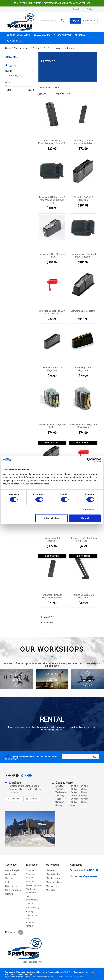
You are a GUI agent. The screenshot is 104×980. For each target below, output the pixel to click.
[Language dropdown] (78, 9)
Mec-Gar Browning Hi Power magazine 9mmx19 (52, 142)
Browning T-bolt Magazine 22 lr (52, 426)
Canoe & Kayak (12, 870)
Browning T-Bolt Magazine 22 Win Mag (83, 426)
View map (15, 799)
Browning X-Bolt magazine (83, 369)
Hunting (9, 878)
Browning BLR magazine (83, 311)
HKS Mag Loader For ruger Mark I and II (83, 539)
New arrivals (64, 35)
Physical (8, 977)
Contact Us (16, 41)
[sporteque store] (30, 829)
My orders (51, 870)
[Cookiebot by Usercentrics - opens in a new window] (89, 460)
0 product (90, 21)
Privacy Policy (32, 908)
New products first (73, 94)
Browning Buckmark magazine (83, 596)
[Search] (52, 21)
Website (34, 799)
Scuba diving (11, 886)
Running (9, 894)
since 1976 (64, 972)
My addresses (53, 878)
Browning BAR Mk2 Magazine (83, 199)
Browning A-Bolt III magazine (52, 369)
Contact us (31, 870)
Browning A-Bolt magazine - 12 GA (52, 255)
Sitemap (30, 911)
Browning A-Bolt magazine (52, 539)
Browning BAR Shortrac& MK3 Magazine (83, 255)
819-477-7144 (91, 870)
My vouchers (52, 886)
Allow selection (52, 518)
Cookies (30, 904)
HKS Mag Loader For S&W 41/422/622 (52, 312)
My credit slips (53, 874)
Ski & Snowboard (13, 890)
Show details (89, 509)
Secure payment (33, 885)
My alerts (50, 890)
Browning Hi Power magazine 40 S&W (83, 142)
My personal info (54, 882)
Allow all (85, 518)
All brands (43, 35)
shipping (32, 977)
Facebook (21, 932)
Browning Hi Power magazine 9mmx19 (52, 596)
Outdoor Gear (12, 874)
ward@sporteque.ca (88, 876)
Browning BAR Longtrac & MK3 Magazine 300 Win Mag (52, 200)
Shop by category (20, 35)
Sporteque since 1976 (32, 962)
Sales (81, 35)
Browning (12, 57)
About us (30, 881)
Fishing (9, 882)
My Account (52, 865)
